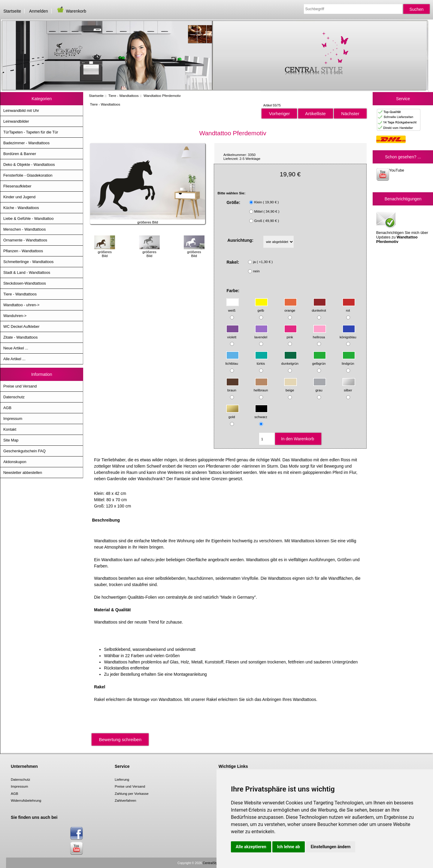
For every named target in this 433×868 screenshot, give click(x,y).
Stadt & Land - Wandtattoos (27, 272)
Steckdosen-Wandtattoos (25, 283)
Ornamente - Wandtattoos (25, 240)
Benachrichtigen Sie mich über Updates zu (402, 227)
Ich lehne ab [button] (289, 847)
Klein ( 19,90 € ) (267, 202)
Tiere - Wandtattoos (124, 96)
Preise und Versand (20, 386)
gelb (261, 308)
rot (349, 308)
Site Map (11, 440)
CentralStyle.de (213, 863)
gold (233, 414)
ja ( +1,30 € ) (263, 262)
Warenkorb (71, 11)
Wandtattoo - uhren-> (21, 305)
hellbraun (261, 387)
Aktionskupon (15, 462)
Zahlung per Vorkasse (132, 793)
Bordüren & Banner (20, 154)
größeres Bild (105, 252)
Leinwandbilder (16, 121)
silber (349, 387)
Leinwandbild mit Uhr (21, 111)
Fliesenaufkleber (17, 186)
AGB (7, 408)
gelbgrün (319, 361)
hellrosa (320, 334)
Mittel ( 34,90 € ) (267, 211)
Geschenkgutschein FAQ (24, 451)
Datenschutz (14, 397)
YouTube (390, 174)
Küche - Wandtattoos (21, 208)
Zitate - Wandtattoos (20, 337)
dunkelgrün (290, 361)
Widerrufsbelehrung (26, 800)
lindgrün (348, 361)
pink (291, 334)
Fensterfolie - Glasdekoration (28, 175)
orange (291, 308)
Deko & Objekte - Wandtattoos (29, 165)
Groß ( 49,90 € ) (267, 221)
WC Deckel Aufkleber (21, 326)
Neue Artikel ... (16, 348)
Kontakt (10, 429)
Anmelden (39, 11)
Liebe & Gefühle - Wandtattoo (29, 218)
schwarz (261, 414)
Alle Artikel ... (14, 359)
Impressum (13, 419)
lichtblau (232, 361)
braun (233, 387)
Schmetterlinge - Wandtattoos (28, 262)
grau (320, 387)
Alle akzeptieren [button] (251, 847)
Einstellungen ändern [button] (331, 847)
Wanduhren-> (15, 316)
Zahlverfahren (126, 800)
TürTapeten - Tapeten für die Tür (31, 132)
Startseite (12, 11)
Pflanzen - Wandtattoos (23, 251)
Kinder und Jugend (19, 197)
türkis (261, 361)
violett (233, 334)
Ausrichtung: (240, 240)
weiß (233, 308)
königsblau (348, 334)
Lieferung (122, 779)
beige (291, 387)
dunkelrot (319, 308)
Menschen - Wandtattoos (24, 229)
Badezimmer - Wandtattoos (26, 143)
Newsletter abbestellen (23, 473)
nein (256, 271)
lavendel (261, 334)
